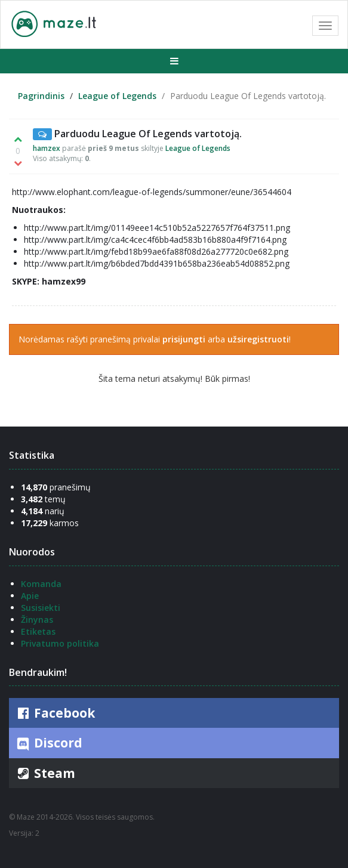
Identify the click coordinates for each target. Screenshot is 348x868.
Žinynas (37, 620)
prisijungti (184, 339)
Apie (30, 596)
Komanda (41, 584)
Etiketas (38, 631)
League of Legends (117, 96)
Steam (45, 773)
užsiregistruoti (258, 339)
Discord (49, 743)
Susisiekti (41, 608)
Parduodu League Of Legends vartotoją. (148, 134)
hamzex (47, 148)
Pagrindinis (41, 96)
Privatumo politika (60, 643)
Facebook (55, 713)
